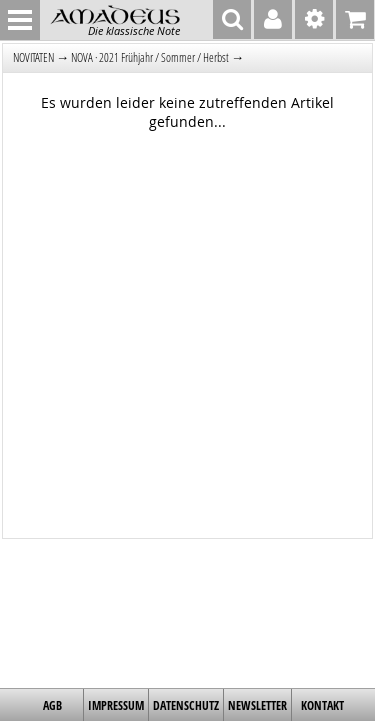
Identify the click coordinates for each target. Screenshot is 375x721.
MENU (20, 20)
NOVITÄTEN (33, 57)
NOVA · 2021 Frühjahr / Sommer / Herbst (150, 57)
